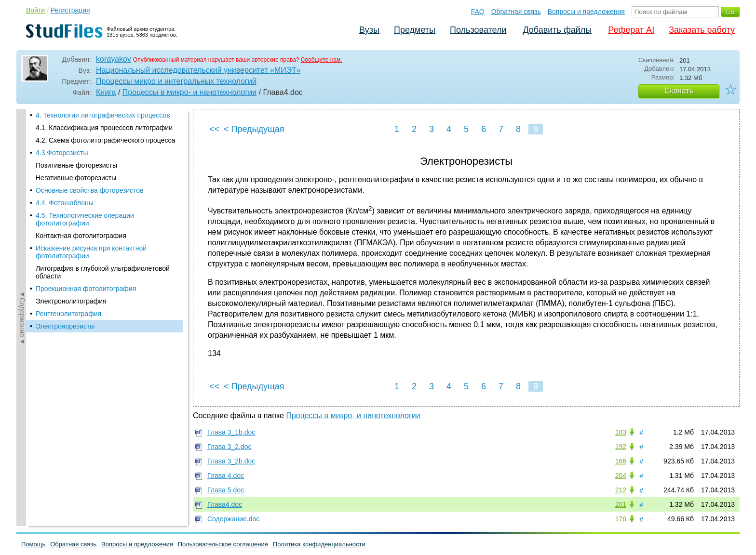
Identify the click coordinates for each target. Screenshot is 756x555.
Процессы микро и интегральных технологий (176, 81)
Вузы (369, 30)
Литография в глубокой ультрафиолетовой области (103, 272)
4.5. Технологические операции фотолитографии (85, 219)
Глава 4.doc (226, 476)
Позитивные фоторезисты (76, 165)
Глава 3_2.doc (229, 447)
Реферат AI (631, 30)
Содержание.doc (233, 519)
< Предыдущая (254, 129)
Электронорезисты (65, 326)
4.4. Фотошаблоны (65, 203)
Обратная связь (516, 12)
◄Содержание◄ (22, 277)
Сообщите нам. (322, 60)
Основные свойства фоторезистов (90, 190)
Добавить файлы (557, 30)
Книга (106, 92)
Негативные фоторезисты (76, 178)
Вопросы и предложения (586, 12)
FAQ (478, 12)
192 (621, 447)
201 (621, 504)
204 (621, 476)
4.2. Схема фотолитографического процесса (105, 140)
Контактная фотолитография (81, 236)
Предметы (415, 30)
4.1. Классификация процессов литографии (104, 128)
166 (621, 461)
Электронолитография (71, 301)
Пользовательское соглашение (223, 544)
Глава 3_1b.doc (231, 432)
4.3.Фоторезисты (62, 153)
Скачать (679, 91)
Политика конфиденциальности (319, 544)
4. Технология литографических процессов (103, 115)
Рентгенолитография (68, 314)
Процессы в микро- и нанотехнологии (189, 92)
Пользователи (478, 30)
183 (621, 432)
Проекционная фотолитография (86, 289)
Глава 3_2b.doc (231, 461)
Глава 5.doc (226, 490)
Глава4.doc (225, 504)
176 (621, 519)
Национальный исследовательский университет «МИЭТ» (198, 70)
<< (214, 129)
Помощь (33, 544)
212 (621, 490)
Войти (35, 10)
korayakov (114, 59)
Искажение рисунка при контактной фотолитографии (91, 252)
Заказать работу (702, 30)
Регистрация (70, 10)
